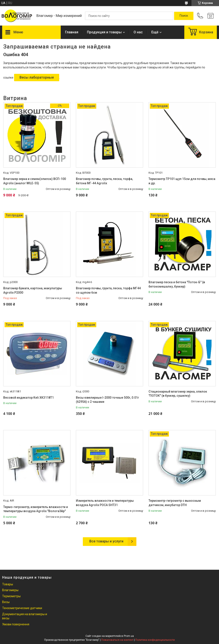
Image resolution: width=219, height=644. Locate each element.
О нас (138, 32)
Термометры (11, 596)
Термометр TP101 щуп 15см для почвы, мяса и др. (182, 181)
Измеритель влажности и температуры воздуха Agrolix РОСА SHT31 (105, 503)
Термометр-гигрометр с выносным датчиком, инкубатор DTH (175, 503)
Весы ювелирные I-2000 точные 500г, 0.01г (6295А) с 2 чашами (107, 400)
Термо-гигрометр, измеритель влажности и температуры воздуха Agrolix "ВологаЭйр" (36, 509)
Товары (8, 584)
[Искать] (184, 16)
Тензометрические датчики (22, 608)
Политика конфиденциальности (155, 640)
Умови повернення (16, 624)
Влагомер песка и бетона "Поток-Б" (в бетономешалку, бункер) (177, 284)
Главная (72, 32)
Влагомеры (10, 590)
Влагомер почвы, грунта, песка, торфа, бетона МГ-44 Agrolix (104, 181)
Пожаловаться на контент (117, 640)
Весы (6, 602)
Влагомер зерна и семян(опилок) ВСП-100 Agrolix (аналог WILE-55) (35, 181)
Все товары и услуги (106, 541)
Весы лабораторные (37, 77)
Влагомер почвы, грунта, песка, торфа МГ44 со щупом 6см (108, 290)
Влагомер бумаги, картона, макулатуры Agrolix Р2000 (33, 290)
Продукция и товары (104, 32)
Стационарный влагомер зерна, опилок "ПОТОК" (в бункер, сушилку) (178, 394)
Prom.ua (129, 636)
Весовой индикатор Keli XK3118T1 (29, 398)
